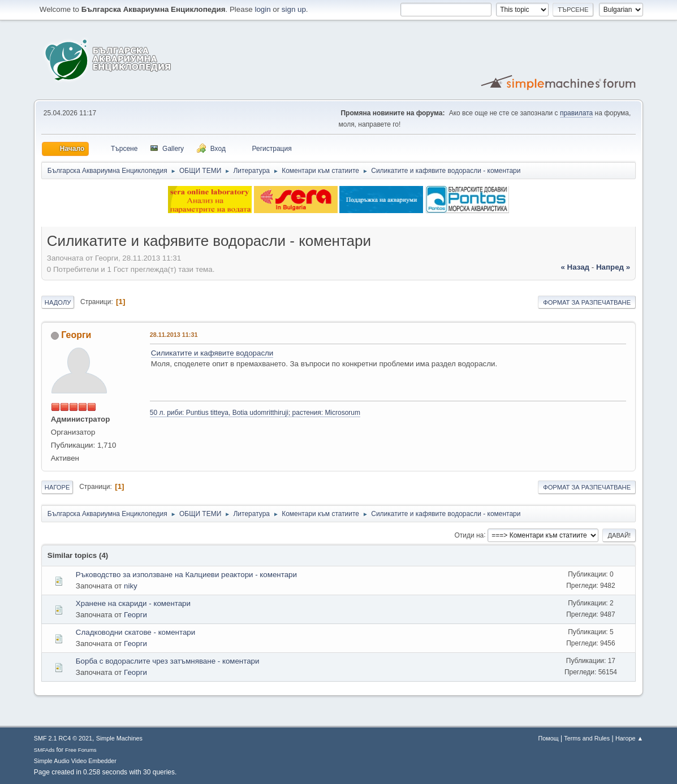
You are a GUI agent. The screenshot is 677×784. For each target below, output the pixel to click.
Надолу (58, 302)
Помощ (549, 738)
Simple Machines (119, 738)
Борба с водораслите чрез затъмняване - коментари (168, 661)
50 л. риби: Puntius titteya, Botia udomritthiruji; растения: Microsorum (255, 413)
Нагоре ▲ (629, 738)
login (262, 9)
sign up (294, 9)
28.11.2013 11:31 (174, 335)
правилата (576, 113)
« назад (575, 267)
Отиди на (469, 535)
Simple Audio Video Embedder (75, 761)
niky (131, 586)
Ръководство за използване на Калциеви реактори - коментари (186, 575)
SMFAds (44, 750)
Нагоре (57, 487)
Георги (76, 335)
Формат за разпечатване (587, 302)
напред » (613, 267)
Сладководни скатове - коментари (135, 632)
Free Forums (81, 750)
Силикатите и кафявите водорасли (212, 353)
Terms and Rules (587, 738)
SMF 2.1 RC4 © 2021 (63, 738)
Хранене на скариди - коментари (133, 603)
